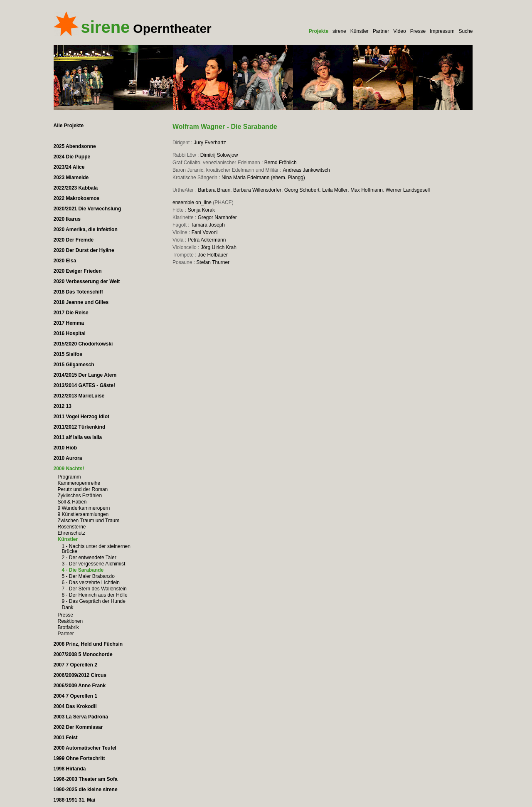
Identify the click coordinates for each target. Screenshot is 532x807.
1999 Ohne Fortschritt (79, 758)
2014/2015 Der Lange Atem (85, 375)
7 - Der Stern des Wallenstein (94, 589)
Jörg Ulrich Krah (219, 247)
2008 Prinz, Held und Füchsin (88, 644)
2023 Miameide (71, 178)
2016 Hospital (70, 333)
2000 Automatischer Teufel (85, 748)
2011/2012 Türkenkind (80, 427)
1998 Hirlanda (70, 769)
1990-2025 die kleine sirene (86, 790)
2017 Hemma (69, 323)
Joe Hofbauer (213, 255)
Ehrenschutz (72, 533)
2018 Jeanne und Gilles (81, 302)
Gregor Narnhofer (217, 217)
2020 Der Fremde (74, 240)
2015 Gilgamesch (74, 365)
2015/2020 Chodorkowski (83, 344)
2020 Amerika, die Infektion (86, 230)
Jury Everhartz (210, 143)
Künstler (360, 31)
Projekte (319, 31)
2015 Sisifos (68, 354)
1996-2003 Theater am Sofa (86, 779)
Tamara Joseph (208, 225)
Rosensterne (72, 527)
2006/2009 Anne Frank (80, 686)
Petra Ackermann (207, 240)
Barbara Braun (214, 190)
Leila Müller (335, 190)
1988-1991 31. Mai (75, 800)
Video (399, 31)
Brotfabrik (68, 627)
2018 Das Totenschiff (78, 292)
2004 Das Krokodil (75, 706)
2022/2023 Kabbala (76, 188)
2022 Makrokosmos (77, 198)
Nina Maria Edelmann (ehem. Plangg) (263, 178)
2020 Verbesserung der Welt (87, 281)
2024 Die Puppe (72, 157)
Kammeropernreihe (79, 483)
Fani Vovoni (205, 232)
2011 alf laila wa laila (78, 437)
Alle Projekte (69, 126)
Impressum (442, 31)
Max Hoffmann (367, 190)
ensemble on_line (192, 202)
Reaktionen (70, 621)
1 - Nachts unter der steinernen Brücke (96, 549)
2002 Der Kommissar (78, 727)
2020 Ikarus (67, 219)
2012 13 (63, 406)
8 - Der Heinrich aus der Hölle (95, 595)
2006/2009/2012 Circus (80, 675)
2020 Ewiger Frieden (78, 271)
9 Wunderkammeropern (84, 508)
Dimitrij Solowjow (219, 155)
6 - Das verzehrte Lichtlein (91, 582)
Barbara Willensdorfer (257, 190)
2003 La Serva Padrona (81, 717)
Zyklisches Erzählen (80, 496)
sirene (339, 31)
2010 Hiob (65, 448)
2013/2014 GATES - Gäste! (85, 385)
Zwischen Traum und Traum (89, 521)
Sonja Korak (201, 210)
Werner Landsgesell (408, 190)
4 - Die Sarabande (83, 570)
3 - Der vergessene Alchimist (94, 564)
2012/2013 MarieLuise (79, 396)
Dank (68, 607)
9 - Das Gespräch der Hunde (94, 601)
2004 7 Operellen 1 (75, 696)
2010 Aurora (68, 458)
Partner (381, 31)
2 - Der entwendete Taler (89, 558)
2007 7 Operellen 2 (75, 665)
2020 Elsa (65, 261)
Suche (465, 31)
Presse (418, 31)
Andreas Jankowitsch (306, 170)
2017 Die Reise (71, 313)
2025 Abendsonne (75, 146)
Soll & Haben (72, 502)
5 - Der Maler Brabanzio (88, 576)
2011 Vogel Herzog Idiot (81, 417)
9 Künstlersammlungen (83, 514)
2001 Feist (66, 738)
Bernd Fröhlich (281, 163)
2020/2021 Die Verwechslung (87, 209)
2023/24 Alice (69, 167)
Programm (69, 477)
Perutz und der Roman (83, 489)
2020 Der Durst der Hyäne (84, 250)
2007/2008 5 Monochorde (83, 654)
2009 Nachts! (69, 469)
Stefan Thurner (213, 262)
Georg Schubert (302, 190)
